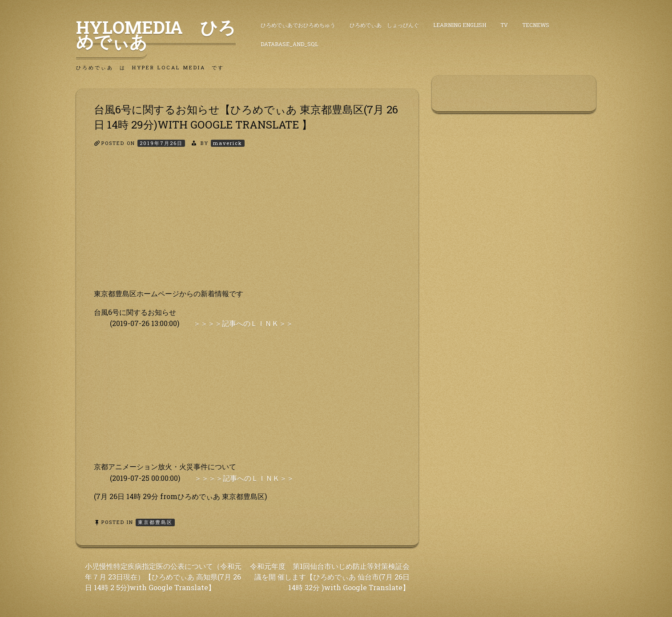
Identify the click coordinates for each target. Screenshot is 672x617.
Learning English (460, 25)
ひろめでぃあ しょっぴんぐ (384, 25)
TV (504, 25)
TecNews (536, 25)
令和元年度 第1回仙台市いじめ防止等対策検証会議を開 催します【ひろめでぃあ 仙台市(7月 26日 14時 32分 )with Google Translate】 (330, 577)
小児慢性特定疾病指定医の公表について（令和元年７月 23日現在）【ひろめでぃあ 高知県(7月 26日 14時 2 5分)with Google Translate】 (163, 577)
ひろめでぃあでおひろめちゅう (298, 25)
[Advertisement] (247, 226)
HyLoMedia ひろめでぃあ (156, 34)
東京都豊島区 (155, 522)
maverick (228, 143)
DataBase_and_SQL (289, 44)
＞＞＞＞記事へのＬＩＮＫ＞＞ (243, 323)
